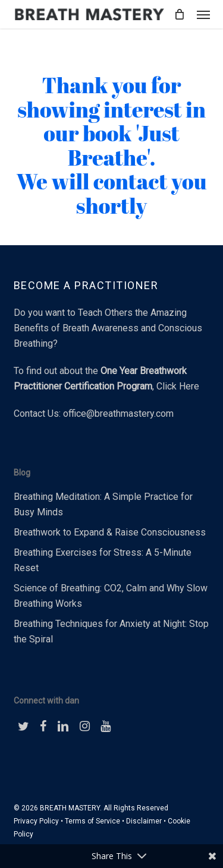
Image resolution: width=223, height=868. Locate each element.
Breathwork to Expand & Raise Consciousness (110, 532)
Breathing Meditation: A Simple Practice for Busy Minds (103, 504)
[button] (203, 14)
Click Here (178, 386)
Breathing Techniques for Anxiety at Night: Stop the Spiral (111, 631)
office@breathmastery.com (118, 414)
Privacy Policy (36, 821)
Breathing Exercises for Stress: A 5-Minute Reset (103, 560)
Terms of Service (92, 821)
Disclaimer (144, 821)
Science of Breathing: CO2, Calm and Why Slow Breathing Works (111, 596)
